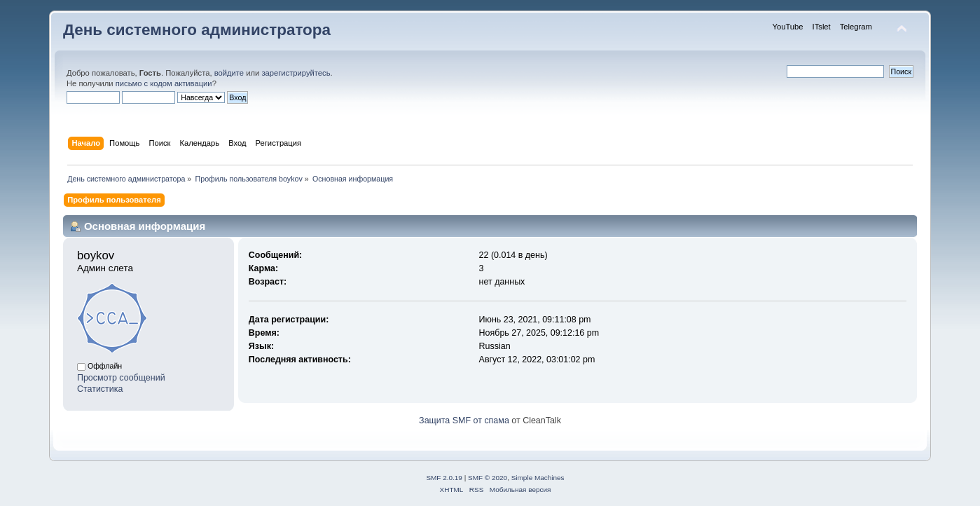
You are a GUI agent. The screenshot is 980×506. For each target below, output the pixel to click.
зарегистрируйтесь (296, 73)
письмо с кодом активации (164, 83)
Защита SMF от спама (464, 420)
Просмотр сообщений (121, 378)
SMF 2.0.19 (444, 478)
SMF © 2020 (488, 478)
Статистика (100, 389)
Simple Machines (538, 478)
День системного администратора (197, 30)
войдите (229, 73)
